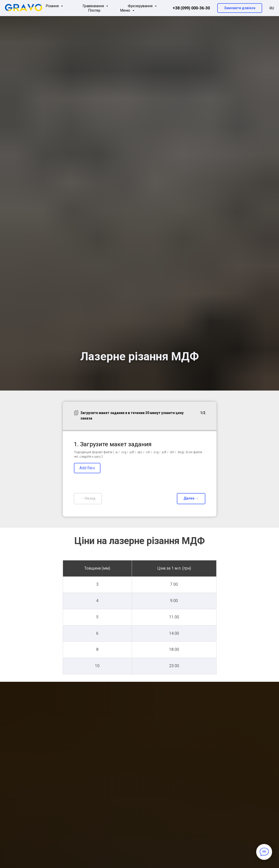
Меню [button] (126, 10)
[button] (240, 8)
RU (272, 8)
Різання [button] (53, 6)
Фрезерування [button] (141, 6)
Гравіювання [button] (94, 6)
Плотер (94, 10)
